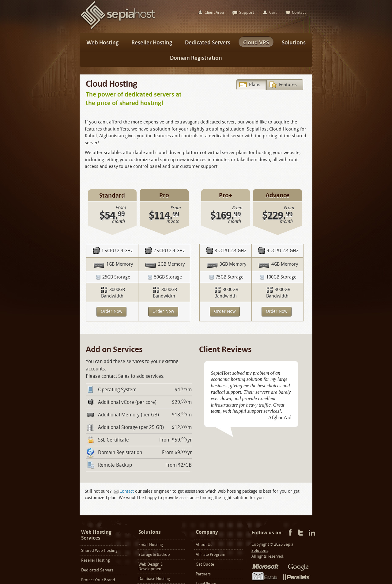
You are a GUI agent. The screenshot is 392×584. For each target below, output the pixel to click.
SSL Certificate (113, 440)
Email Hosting (151, 545)
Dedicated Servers (97, 570)
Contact (127, 491)
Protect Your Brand (98, 580)
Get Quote (205, 564)
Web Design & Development (151, 567)
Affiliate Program (211, 554)
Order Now (111, 311)
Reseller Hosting (96, 560)
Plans (255, 85)
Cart (273, 12)
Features (288, 85)
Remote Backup (115, 465)
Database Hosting (154, 579)
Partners (203, 574)
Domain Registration (120, 452)
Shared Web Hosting (99, 550)
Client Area (214, 12)
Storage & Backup (154, 554)
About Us (204, 545)
